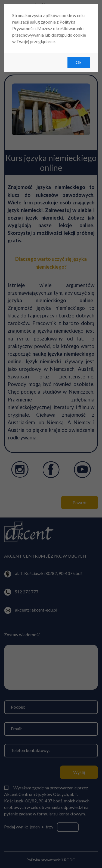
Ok (79, 62)
